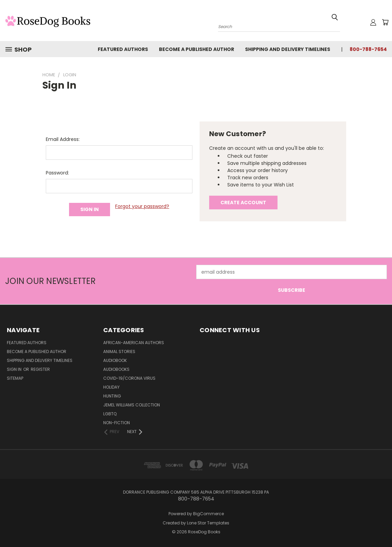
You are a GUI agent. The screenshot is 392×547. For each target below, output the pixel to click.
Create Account (243, 203)
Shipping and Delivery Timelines (288, 49)
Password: (57, 173)
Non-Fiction (117, 423)
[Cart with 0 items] (385, 22)
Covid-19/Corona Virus (129, 378)
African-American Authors (134, 343)
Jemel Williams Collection (132, 405)
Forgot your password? (142, 206)
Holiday (111, 387)
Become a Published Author (197, 49)
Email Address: (63, 139)
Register (40, 369)
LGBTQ (110, 414)
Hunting (112, 396)
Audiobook (115, 360)
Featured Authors (123, 49)
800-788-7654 (368, 49)
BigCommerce (208, 514)
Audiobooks (116, 369)
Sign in (15, 369)
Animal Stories (119, 351)
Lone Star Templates (208, 523)
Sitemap (15, 378)
